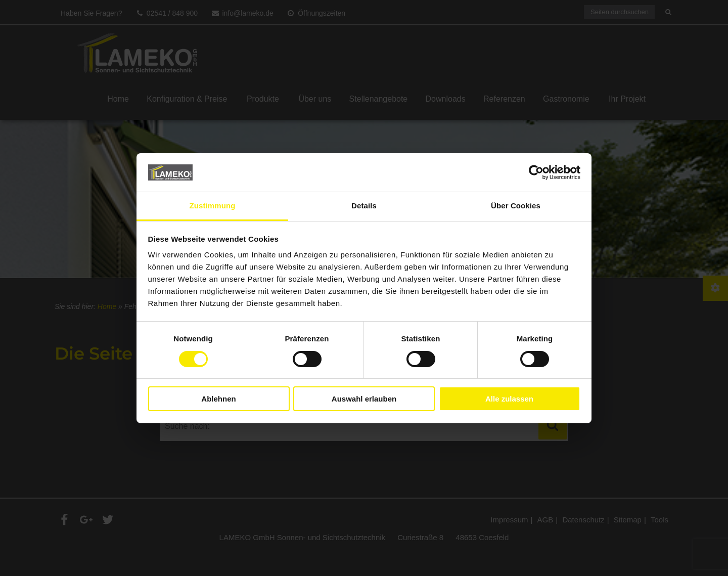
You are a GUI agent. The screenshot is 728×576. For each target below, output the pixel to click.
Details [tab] (364, 206)
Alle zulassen (509, 399)
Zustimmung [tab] (213, 206)
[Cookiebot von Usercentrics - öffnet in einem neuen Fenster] (536, 172)
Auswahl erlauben (364, 399)
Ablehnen (218, 399)
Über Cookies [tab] (516, 206)
